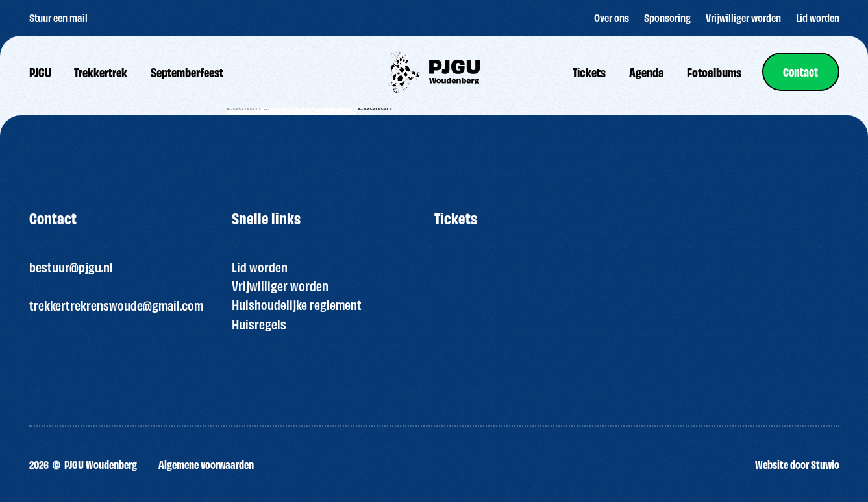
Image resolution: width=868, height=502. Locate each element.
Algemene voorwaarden (206, 464)
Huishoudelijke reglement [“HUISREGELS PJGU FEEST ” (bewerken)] (297, 304)
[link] (801, 72)
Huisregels (259, 324)
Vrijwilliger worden (280, 285)
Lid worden (260, 267)
